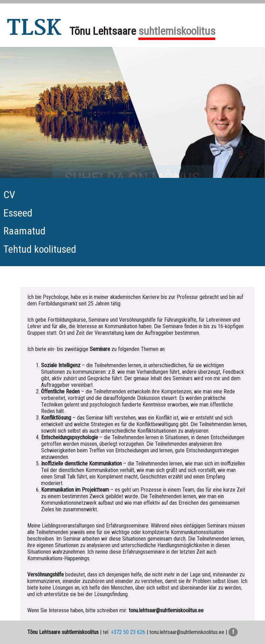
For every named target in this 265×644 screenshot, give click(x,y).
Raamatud (24, 231)
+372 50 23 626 (128, 632)
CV (9, 195)
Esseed (18, 213)
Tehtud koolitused (40, 249)
